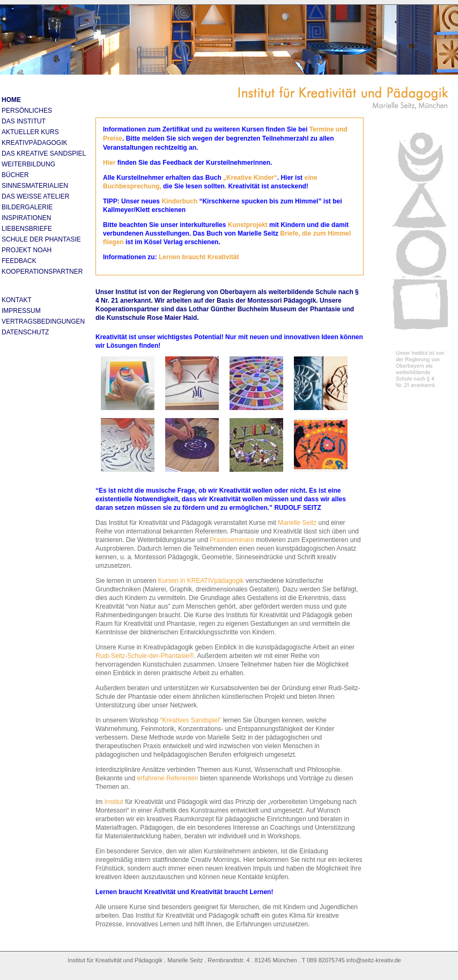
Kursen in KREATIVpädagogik (201, 581)
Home (11, 100)
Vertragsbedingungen (43, 321)
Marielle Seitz (297, 523)
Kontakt (17, 300)
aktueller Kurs (30, 132)
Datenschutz (25, 332)
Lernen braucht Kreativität (199, 257)
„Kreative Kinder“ (250, 178)
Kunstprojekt (249, 225)
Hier (109, 163)
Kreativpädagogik (34, 143)
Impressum (21, 311)
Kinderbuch (179, 201)
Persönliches (27, 111)
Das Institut (24, 121)
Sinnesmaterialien (35, 186)
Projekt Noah (27, 250)
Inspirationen (26, 218)
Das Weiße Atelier (35, 196)
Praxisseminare (232, 540)
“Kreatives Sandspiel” (191, 720)
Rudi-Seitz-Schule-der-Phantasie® (145, 656)
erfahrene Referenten (167, 778)
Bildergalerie (27, 207)
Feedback (19, 261)
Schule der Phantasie (41, 239)
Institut (113, 802)
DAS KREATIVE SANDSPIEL (44, 153)
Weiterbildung (28, 164)
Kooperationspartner (42, 272)
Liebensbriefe (27, 229)
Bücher (15, 175)
